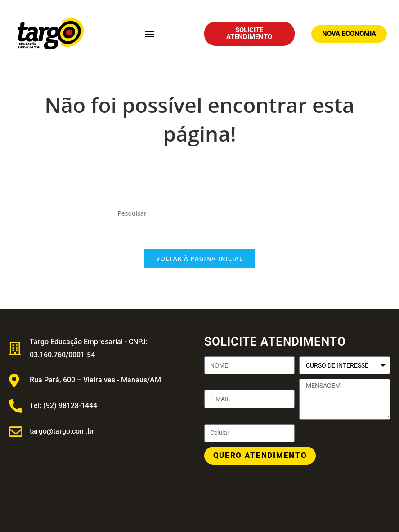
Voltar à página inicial (199, 258)
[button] (150, 34)
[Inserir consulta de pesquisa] (199, 213)
